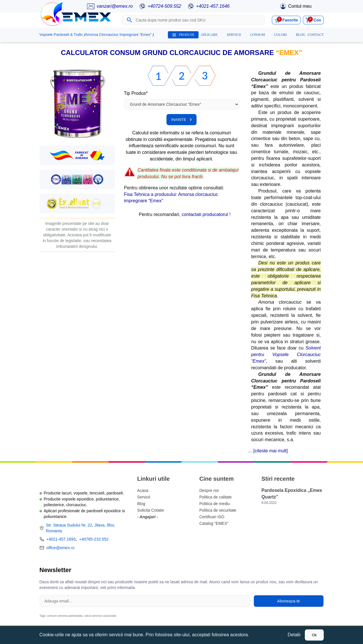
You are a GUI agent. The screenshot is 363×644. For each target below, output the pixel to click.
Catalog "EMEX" (214, 523)
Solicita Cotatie (151, 510)
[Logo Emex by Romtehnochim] (68, 477)
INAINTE (181, 120)
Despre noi (209, 490)
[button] (77, 103)
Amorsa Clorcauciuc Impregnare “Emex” (118, 35)
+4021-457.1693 (61, 539)
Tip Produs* (136, 93)
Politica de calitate (216, 497)
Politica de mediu (215, 504)
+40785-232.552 (94, 539)
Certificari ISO (212, 517)
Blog (141, 504)
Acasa (143, 490)
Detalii (294, 635)
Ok (314, 635)
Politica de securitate (218, 510)
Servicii (144, 497)
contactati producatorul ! (206, 214)
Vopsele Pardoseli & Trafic (61, 35)
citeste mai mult (271, 451)
